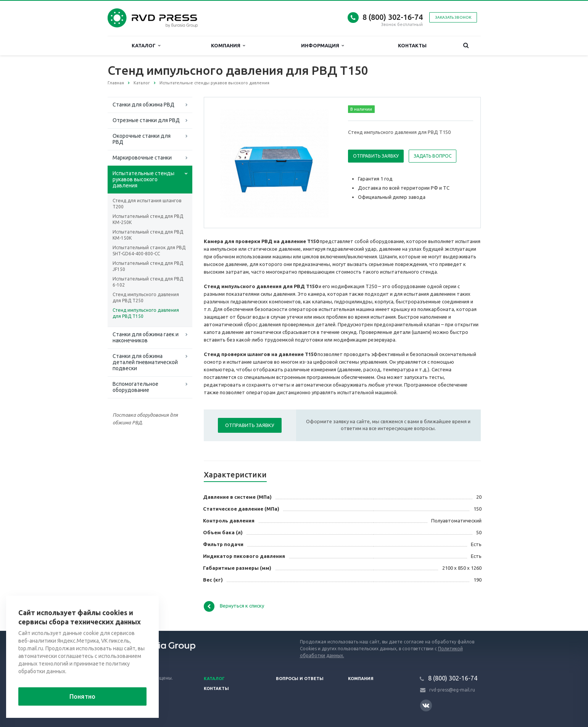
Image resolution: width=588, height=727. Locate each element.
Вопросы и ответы (300, 679)
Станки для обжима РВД (143, 105)
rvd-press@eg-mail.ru (452, 690)
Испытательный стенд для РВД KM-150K (148, 235)
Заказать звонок (453, 17)
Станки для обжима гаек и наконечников (146, 337)
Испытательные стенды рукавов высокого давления (143, 179)
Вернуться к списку (234, 606)
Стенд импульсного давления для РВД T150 (146, 313)
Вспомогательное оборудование (135, 387)
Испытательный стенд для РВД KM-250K (148, 219)
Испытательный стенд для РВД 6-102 (148, 282)
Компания (228, 46)
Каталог (146, 46)
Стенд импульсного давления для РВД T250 (146, 297)
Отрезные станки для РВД (146, 120)
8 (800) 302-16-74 (393, 17)
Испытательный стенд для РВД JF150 (148, 266)
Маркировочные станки (142, 158)
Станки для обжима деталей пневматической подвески (145, 362)
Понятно (82, 696)
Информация (322, 46)
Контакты (412, 45)
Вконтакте (426, 705)
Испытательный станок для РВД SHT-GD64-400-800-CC (149, 251)
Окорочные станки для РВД (142, 139)
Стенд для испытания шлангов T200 (147, 204)
